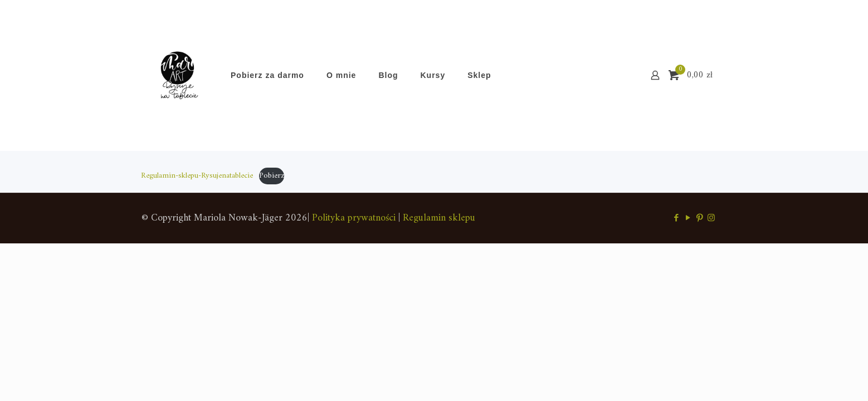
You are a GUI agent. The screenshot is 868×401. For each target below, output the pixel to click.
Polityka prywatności (354, 218)
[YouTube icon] (688, 219)
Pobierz (272, 176)
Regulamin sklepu (439, 218)
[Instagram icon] (711, 219)
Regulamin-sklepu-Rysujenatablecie (197, 176)
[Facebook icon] (676, 219)
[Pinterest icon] (699, 219)
